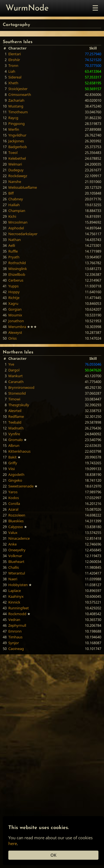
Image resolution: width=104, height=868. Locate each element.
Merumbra (17, 327)
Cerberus (16, 280)
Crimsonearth (20, 95)
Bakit (12, 457)
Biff (11, 193)
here (13, 843)
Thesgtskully (19, 405)
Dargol (14, 370)
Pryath (14, 257)
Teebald (15, 422)
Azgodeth (16, 474)
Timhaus (15, 637)
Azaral (13, 509)
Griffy (13, 463)
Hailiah (14, 205)
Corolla (14, 504)
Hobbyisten (18, 585)
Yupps (13, 286)
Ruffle (13, 251)
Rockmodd (17, 614)
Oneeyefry (17, 550)
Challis (14, 567)
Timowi (14, 399)
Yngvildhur (17, 135)
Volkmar (15, 556)
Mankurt (16, 376)
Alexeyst (15, 332)
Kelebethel (17, 158)
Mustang (16, 106)
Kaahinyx (16, 596)
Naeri (13, 579)
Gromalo (16, 440)
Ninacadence (19, 538)
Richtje (14, 298)
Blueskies (16, 521)
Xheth (13, 83)
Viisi (12, 469)
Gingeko (15, 480)
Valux (13, 533)
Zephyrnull (17, 625)
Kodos (14, 498)
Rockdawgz (18, 176)
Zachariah (16, 100)
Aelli (12, 245)
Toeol (13, 153)
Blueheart (16, 562)
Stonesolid (17, 393)
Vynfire (14, 434)
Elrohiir (14, 60)
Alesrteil (15, 411)
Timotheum (18, 112)
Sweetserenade (21, 486)
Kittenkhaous (19, 451)
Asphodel (16, 228)
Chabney (16, 199)
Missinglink (18, 269)
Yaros (13, 492)
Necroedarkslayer (23, 234)
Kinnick (14, 602)
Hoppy (14, 292)
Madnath (16, 428)
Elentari (15, 54)
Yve (11, 364)
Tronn (13, 65)
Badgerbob (18, 147)
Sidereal (15, 77)
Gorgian (15, 309)
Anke (12, 544)
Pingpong (17, 124)
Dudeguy (16, 170)
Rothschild (17, 263)
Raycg (13, 118)
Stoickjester (18, 89)
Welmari (15, 164)
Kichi (12, 216)
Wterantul (17, 573)
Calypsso (16, 527)
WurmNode (27, 8)
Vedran (14, 620)
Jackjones (16, 141)
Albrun (14, 445)
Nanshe (15, 182)
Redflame (16, 416)
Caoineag (16, 649)
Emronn (15, 631)
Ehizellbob (17, 274)
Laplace (15, 591)
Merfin (14, 129)
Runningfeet (19, 608)
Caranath (16, 382)
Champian (17, 211)
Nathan (15, 240)
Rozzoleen (17, 515)
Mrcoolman (18, 222)
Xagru (13, 303)
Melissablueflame (23, 187)
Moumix (15, 315)
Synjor (14, 643)
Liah (12, 71)
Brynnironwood (21, 387)
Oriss (12, 338)
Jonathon (16, 321)
